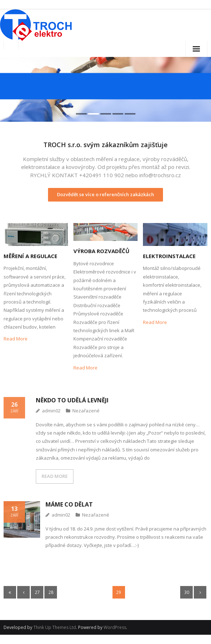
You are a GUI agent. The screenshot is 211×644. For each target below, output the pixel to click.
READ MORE (55, 476)
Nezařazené (86, 411)
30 (187, 592)
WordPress (115, 627)
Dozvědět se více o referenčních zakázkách (105, 194)
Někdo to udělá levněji (72, 400)
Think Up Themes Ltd (55, 627)
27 (37, 592)
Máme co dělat (69, 504)
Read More (16, 339)
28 (51, 592)
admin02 (51, 411)
